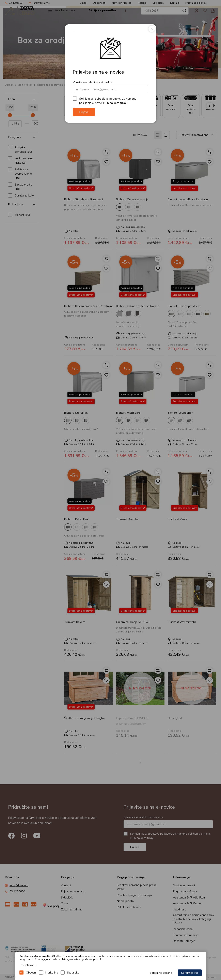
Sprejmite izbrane (161, 973)
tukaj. (124, 103)
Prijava (84, 112)
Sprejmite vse (190, 973)
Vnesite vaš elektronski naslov (92, 82)
